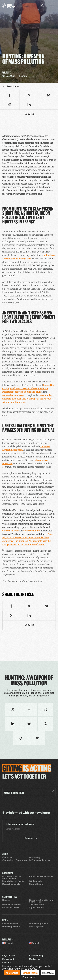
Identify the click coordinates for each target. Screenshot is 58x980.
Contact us (35, 959)
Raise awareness (11, 908)
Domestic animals (11, 884)
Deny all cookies (30, 973)
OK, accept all (12, 973)
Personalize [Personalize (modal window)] (48, 973)
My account (8, 959)
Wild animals (36, 881)
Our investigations (38, 924)
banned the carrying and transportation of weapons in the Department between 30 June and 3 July (28, 389)
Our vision (7, 858)
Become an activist (12, 905)
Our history (35, 858)
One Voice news (10, 924)
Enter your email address (20, 824)
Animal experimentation (41, 877)
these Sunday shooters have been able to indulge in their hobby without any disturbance (27, 399)
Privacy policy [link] (29, 977)
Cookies (6, 963)
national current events (14, 395)
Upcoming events (11, 927)
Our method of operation (15, 861)
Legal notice (9, 956)
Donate (6, 900)
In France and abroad (40, 861)
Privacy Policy (36, 956)
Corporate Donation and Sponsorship (41, 901)
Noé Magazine (36, 927)
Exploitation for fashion (14, 881)
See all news (11, 86)
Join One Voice (37, 905)
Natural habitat (37, 884)
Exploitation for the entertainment (12, 878)
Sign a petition (36, 908)
